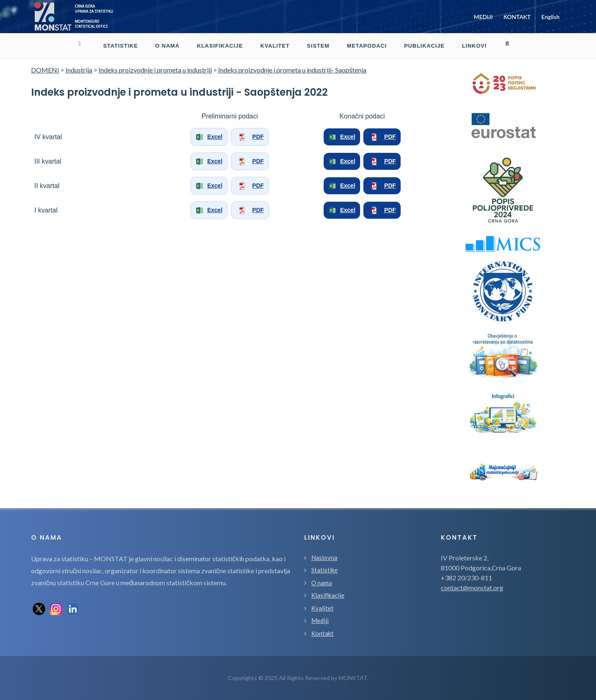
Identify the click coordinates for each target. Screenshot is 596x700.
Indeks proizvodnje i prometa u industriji (155, 70)
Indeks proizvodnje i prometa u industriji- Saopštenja (292, 70)
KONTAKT (517, 17)
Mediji (320, 620)
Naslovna (324, 558)
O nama (322, 583)
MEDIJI (483, 17)
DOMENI (45, 70)
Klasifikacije (328, 595)
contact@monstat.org (472, 588)
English (550, 17)
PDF (250, 137)
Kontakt (322, 633)
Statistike (324, 570)
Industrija (79, 70)
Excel (209, 137)
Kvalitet (322, 608)
